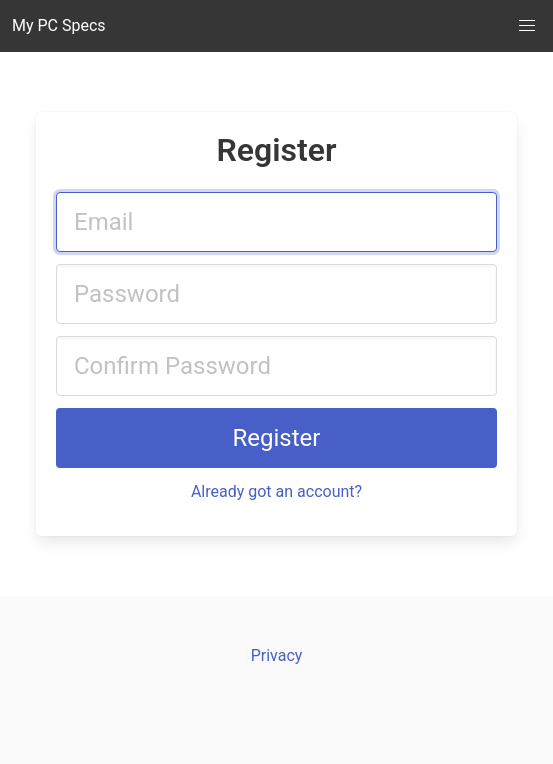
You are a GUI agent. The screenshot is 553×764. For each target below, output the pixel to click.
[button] (527, 26)
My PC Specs (59, 25)
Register (277, 438)
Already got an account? (276, 491)
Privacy (277, 655)
